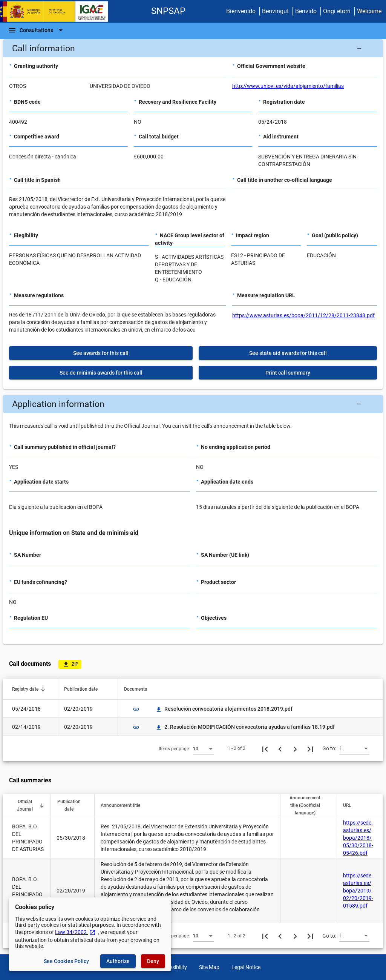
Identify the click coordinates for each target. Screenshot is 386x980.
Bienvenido (241, 11)
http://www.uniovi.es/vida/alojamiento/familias (288, 86)
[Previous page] (280, 748)
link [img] (136, 709)
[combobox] (204, 748)
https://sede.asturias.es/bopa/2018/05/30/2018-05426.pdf (358, 838)
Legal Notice (246, 967)
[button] (193, 48)
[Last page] (310, 748)
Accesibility (174, 967)
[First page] (265, 748)
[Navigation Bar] (36, 30)
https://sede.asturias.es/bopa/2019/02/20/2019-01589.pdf (358, 891)
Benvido (306, 11)
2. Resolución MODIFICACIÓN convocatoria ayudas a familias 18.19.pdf (245, 727)
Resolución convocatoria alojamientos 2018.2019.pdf (224, 709)
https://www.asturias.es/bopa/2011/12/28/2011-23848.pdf (303, 315)
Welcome (369, 11)
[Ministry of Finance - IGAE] (58, 12)
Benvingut (275, 11)
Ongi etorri (337, 11)
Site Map (209, 967)
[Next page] (295, 748)
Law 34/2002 (75, 932)
